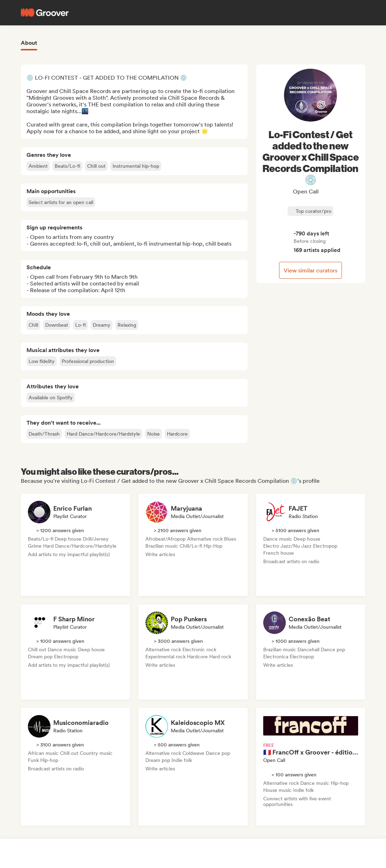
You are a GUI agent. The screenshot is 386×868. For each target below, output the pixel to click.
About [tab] (29, 43)
